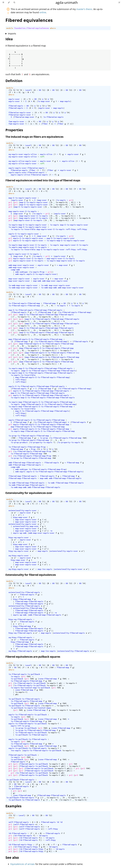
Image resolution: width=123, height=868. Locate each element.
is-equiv (61, 200)
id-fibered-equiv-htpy (20, 845)
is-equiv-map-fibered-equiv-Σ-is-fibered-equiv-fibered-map (41, 402)
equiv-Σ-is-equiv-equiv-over (24, 234)
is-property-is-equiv (41, 442)
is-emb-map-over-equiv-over (23, 285)
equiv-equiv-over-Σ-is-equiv (24, 254)
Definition (14, 81)
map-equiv (65, 101)
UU (40, 90)
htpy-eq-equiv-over (19, 537)
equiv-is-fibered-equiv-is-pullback (28, 715)
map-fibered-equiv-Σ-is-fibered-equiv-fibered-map (35, 339)
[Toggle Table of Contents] (3, 2)
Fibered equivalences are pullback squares (33, 657)
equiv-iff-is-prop (20, 726)
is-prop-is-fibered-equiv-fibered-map (29, 436)
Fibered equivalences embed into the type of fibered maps (43, 180)
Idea (9, 39)
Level (28, 90)
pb (60, 683)
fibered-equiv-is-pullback (23, 755)
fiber (45, 124)
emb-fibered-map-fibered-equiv (25, 463)
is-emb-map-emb (49, 288)
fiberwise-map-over (24, 117)
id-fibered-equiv (18, 833)
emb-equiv (20, 274)
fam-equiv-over (16, 122)
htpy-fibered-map (22, 599)
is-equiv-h (61, 202)
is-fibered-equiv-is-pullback (24, 674)
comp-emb (15, 270)
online (43, 12)
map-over (42, 200)
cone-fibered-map (48, 679)
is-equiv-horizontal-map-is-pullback (30, 688)
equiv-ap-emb (20, 533)
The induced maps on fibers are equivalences (34, 137)
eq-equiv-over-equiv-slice (23, 154)
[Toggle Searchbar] (14, 2)
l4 (21, 90)
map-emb (37, 281)
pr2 (10, 205)
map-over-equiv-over (19, 279)
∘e (51, 531)
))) (74, 202)
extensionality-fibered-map (28, 608)
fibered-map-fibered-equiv (23, 476)
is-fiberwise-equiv (53, 117)
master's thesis (84, 9)
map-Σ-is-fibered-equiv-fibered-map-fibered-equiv (35, 310)
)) (72, 124)
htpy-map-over (20, 517)
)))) (58, 321)
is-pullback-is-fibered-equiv (24, 699)
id (58, 822)
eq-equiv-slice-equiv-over (23, 161)
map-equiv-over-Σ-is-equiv (23, 211)
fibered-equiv (16, 106)
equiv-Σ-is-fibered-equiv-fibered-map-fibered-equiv (37, 386)
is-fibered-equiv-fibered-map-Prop (27, 447)
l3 (18, 90)
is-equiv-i (23, 317)
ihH (14, 438)
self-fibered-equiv (19, 822)
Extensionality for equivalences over (29, 493)
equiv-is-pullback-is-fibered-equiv (28, 739)
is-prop (44, 438)
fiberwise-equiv (19, 170)
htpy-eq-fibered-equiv (20, 619)
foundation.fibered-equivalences (32, 28)
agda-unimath (67, 2)
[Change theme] (9, 2)
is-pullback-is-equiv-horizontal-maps (31, 708)
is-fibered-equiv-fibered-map (24, 303)
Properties (14, 130)
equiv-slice (46, 154)
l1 (11, 90)
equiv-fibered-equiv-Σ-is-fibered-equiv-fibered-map (37, 420)
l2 (14, 90)
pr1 (71, 200)
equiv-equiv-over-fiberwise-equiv (27, 168)
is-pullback (17, 679)
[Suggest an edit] (119, 2)
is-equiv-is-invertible (23, 229)
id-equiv (43, 836)
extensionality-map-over (26, 526)
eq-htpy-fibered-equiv (20, 637)
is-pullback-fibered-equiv (20, 780)
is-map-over (44, 101)
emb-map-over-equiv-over (21, 265)
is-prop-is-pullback (26, 728)
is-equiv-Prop (37, 272)
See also (12, 857)
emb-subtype (21, 272)
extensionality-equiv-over (23, 510)
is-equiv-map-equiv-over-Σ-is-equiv (28, 245)
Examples (13, 806)
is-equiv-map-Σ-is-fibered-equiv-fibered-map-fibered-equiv (41, 368)
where (53, 28)
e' (15, 513)
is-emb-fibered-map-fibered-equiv (27, 483)
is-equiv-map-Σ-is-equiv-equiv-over (28, 225)
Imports (12, 34)
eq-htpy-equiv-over (19, 556)
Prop (33, 449)
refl (42, 157)
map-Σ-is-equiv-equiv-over (23, 198)
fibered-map (49, 303)
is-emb (44, 285)
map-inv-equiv (45, 569)
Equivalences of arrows (23, 864)
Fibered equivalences (29, 20)
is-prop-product (19, 442)
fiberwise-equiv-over (20, 113)
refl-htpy (71, 229)
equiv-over (14, 99)
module (10, 28)
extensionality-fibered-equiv (24, 592)
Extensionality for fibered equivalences (31, 575)
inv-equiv (16, 750)
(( (50, 202)
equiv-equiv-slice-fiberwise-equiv (29, 175)
